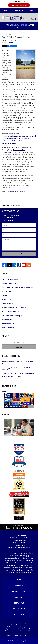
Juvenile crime (8, 324)
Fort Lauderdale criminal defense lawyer (16, 191)
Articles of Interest (10, 279)
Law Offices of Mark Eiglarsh (24, 635)
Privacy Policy (19, 591)
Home (6, 11)
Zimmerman (8, 320)
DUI (5, 295)
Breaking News (9, 283)
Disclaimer (19, 597)
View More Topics (8, 328)
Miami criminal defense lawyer (14, 308)
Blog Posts (19, 615)
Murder (6, 291)
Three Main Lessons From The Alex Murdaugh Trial (17, 363)
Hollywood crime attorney (12, 316)
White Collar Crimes (10, 312)
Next (18, 205)
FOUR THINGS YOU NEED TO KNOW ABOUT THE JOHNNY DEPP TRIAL (18, 375)
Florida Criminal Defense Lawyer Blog (19, 17)
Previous (6, 205)
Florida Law (7, 299)
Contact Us (19, 11)
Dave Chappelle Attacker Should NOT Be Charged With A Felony (18, 369)
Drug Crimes (8, 304)
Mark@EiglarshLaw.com (22, 548)
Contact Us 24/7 (19, 4)
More (32, 11)
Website (19, 585)
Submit (19, 254)
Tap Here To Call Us (19, 5)
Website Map (19, 609)
